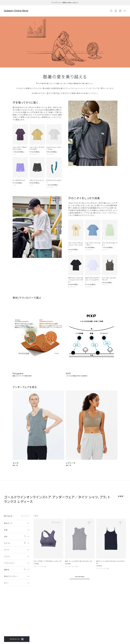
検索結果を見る (17, 639)
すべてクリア (25, 516)
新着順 (121, 496)
